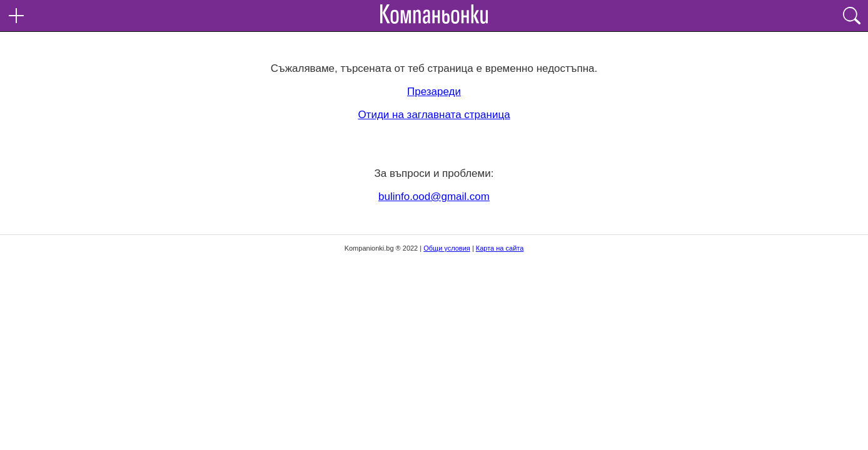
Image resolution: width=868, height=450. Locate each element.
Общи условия (447, 248)
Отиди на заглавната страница (434, 115)
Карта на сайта (500, 248)
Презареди (434, 92)
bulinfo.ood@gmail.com (434, 197)
